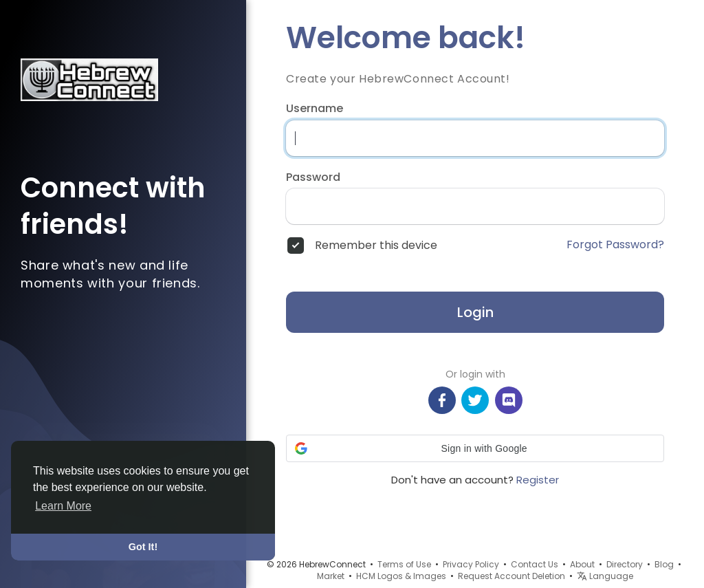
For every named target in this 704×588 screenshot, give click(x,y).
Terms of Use (404, 564)
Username (315, 109)
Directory (625, 564)
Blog (664, 564)
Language (605, 576)
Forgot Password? (615, 245)
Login (475, 312)
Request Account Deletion (511, 576)
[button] (475, 448)
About (582, 564)
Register (538, 480)
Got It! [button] (143, 547)
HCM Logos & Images (401, 576)
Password (313, 177)
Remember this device (376, 246)
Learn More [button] (63, 506)
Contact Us (535, 564)
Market (331, 576)
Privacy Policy (471, 564)
